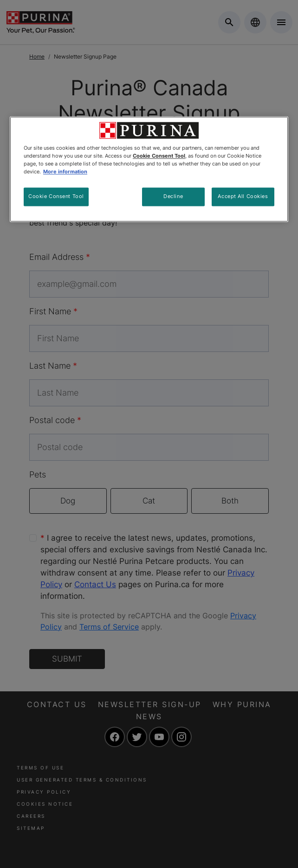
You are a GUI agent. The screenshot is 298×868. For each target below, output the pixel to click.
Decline (173, 197)
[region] (149, 169)
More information (65, 172)
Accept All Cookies (243, 197)
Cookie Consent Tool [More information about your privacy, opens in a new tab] (159, 156)
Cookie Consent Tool (56, 197)
